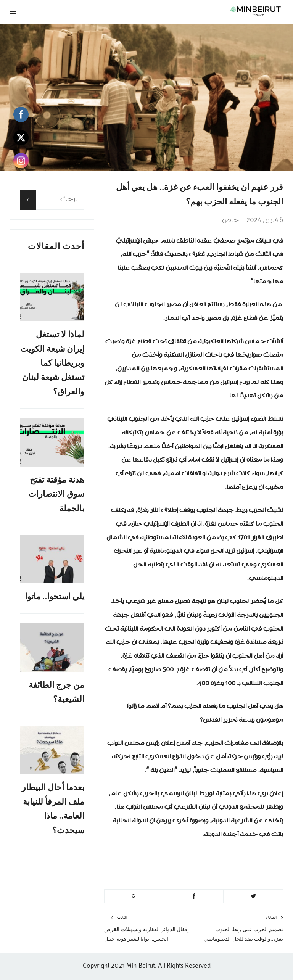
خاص (230, 220)
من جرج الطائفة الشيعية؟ (56, 692)
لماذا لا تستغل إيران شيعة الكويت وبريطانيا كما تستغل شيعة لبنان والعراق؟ (52, 363)
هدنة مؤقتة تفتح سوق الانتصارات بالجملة (56, 494)
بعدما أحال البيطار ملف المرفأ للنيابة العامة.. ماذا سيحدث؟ (53, 809)
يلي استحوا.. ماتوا (55, 596)
